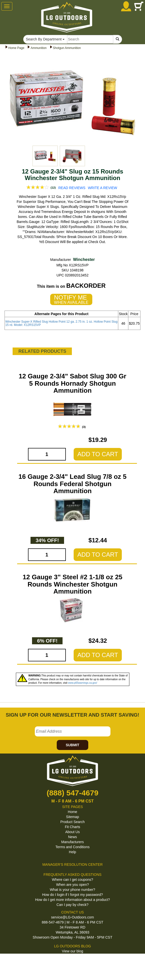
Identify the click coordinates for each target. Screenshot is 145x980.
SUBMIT (73, 745)
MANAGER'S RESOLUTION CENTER (72, 864)
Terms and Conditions (72, 847)
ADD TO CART (98, 454)
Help (72, 852)
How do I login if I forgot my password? (72, 895)
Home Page (16, 48)
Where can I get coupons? (72, 880)
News (72, 837)
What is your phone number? (73, 890)
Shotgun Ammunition (67, 48)
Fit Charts (72, 827)
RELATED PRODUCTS (42, 351)
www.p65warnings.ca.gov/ (83, 683)
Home (72, 812)
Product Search (72, 822)
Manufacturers (72, 842)
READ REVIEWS (72, 188)
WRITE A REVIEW (103, 188)
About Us (73, 832)
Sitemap (72, 817)
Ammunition (38, 48)
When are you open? (73, 885)
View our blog (72, 951)
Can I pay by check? (72, 905)
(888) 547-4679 (72, 793)
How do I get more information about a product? (72, 900)
